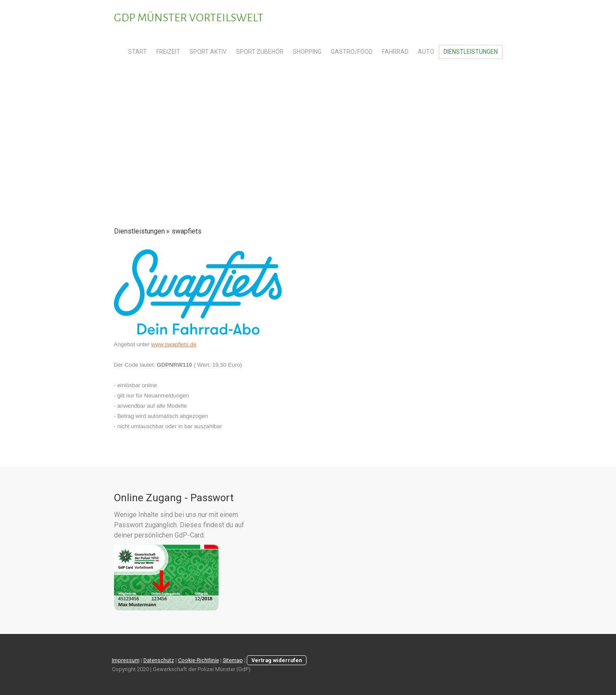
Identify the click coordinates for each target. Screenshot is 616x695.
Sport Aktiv (208, 52)
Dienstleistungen (471, 52)
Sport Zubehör (260, 52)
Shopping (307, 52)
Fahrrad (395, 52)
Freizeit (168, 52)
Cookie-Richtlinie (199, 660)
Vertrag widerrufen (277, 660)
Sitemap (233, 660)
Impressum (126, 660)
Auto (426, 52)
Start (137, 52)
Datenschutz (159, 660)
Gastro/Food (352, 52)
